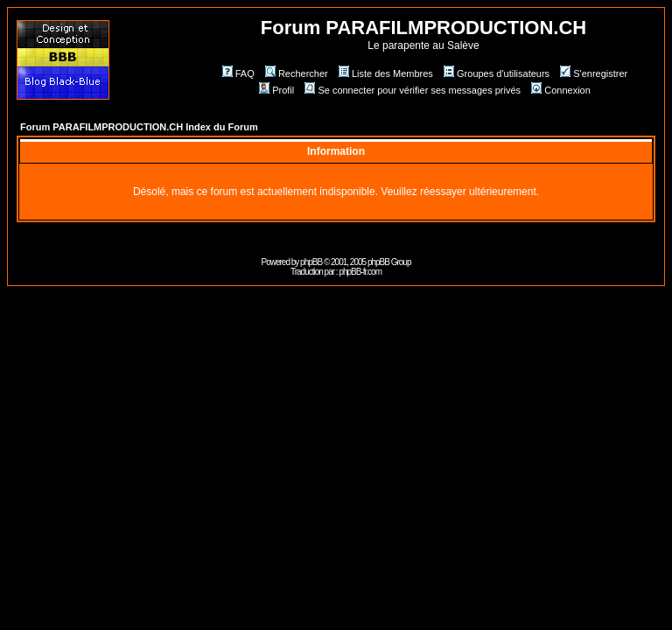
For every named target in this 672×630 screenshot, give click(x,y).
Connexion (561, 90)
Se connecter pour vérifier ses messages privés (413, 90)
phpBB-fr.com (360, 272)
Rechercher (297, 73)
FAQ (238, 73)
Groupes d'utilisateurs (497, 73)
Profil (276, 90)
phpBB (311, 262)
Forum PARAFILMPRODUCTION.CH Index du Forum (139, 127)
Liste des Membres (386, 73)
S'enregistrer (594, 73)
